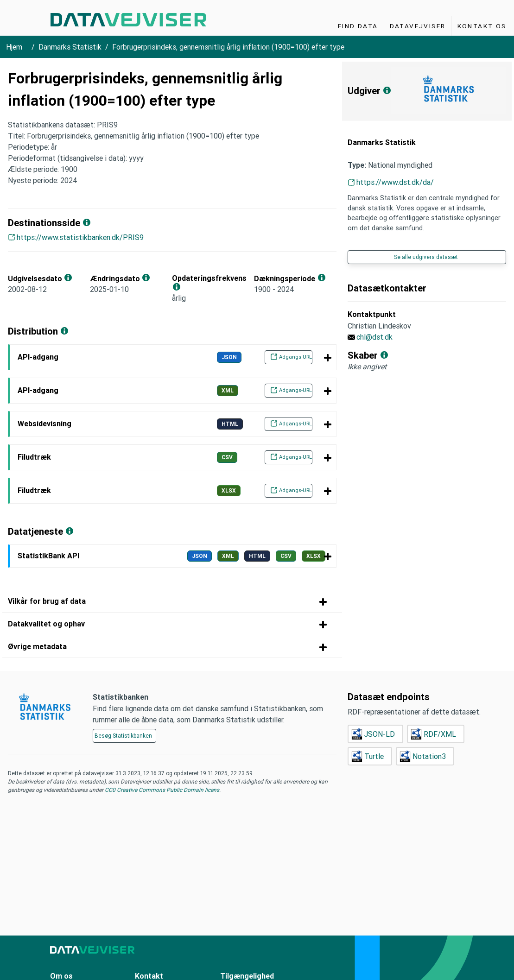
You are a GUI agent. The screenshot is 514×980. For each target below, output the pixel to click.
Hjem (14, 47)
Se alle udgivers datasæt (426, 257)
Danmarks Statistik (70, 47)
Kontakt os (482, 26)
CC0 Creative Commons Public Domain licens (161, 790)
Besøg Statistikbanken (123, 736)
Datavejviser (418, 26)
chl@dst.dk (374, 337)
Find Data (358, 26)
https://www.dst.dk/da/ (395, 182)
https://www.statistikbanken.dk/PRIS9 (80, 237)
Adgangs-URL (289, 357)
